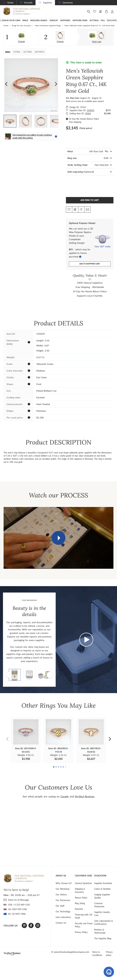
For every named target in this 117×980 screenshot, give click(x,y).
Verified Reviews (85, 796)
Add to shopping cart (90, 264)
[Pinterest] (24, 925)
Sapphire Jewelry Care (102, 913)
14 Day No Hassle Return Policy (84, 119)
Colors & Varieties (102, 889)
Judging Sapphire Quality (102, 896)
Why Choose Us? (64, 883)
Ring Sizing (80, 903)
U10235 (91, 110)
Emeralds (28, 3)
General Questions (83, 883)
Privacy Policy (81, 932)
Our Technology (63, 911)
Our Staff (60, 906)
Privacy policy (109, 953)
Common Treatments (99, 905)
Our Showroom (63, 900)
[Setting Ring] (60, 35)
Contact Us (61, 922)
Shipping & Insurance (80, 890)
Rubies (10, 3)
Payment (79, 909)
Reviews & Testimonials (100, 931)
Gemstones (68, 3)
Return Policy (81, 897)
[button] (56, 84)
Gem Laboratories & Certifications (104, 922)
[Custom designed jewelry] (97, 35)
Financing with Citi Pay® (84, 916)
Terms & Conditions (97, 953)
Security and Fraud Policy (84, 925)
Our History (61, 894)
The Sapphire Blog (103, 938)
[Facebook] (31, 925)
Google (65, 796)
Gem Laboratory (63, 917)
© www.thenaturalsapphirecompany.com (70, 952)
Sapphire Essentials (103, 883)
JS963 (88, 113)
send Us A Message (18, 899)
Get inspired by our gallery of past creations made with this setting (32, 136)
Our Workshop (63, 889)
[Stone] (21, 35)
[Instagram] (38, 925)
